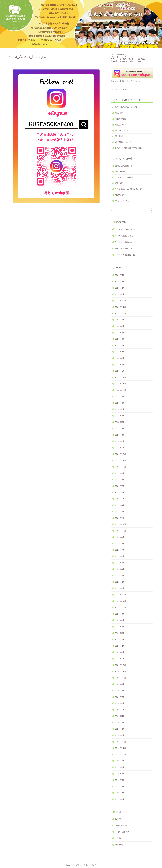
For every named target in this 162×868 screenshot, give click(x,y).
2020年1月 (120, 735)
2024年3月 (120, 435)
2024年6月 (120, 416)
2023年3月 (120, 512)
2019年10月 (121, 754)
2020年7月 (120, 697)
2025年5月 (120, 345)
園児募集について (123, 142)
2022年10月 (121, 531)
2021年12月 (121, 595)
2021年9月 (120, 614)
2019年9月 (120, 761)
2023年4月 (120, 505)
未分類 (118, 838)
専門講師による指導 (124, 177)
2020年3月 (120, 723)
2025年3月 (120, 358)
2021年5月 (120, 639)
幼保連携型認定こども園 (126, 107)
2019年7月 (120, 774)
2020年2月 (120, 729)
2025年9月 (120, 320)
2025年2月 (120, 365)
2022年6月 (120, 556)
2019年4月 (120, 793)
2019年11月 (121, 748)
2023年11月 (121, 460)
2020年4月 (120, 716)
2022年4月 (120, 569)
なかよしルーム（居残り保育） (129, 189)
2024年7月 (120, 409)
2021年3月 (120, 652)
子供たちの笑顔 (122, 832)
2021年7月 (120, 627)
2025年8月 (120, 326)
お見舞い (119, 819)
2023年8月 (120, 480)
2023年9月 (120, 473)
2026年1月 (120, 294)
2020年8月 (120, 691)
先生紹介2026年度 (123, 130)
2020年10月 (121, 678)
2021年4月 (120, 646)
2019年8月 (120, 767)
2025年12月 (121, 301)
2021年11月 (121, 601)
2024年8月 (120, 403)
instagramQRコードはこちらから (126, 81)
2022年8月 (120, 543)
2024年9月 (120, 397)
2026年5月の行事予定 (124, 236)
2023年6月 (120, 492)
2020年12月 (121, 665)
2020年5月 (120, 710)
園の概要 (119, 113)
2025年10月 (121, 313)
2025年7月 (120, 333)
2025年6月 (120, 339)
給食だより (120, 195)
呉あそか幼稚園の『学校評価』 (129, 148)
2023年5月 (120, 499)
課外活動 (119, 183)
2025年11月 (121, 307)
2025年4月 (120, 352)
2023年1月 (120, 518)
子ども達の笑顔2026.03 (125, 242)
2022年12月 (121, 524)
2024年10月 (121, 390)
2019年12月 (121, 742)
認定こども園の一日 (124, 166)
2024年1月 (120, 448)
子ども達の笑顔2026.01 (125, 255)
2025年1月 (120, 371)
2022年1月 (120, 588)
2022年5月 (120, 563)
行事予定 (119, 845)
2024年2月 (120, 441)
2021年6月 (120, 633)
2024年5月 (120, 422)
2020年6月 (120, 703)
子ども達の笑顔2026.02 (125, 249)
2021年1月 (120, 659)
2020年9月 (120, 684)
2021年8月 (120, 620)
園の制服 (119, 136)
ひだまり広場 (121, 825)
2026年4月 (120, 275)
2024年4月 (120, 429)
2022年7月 (120, 550)
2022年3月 (120, 575)
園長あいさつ (121, 125)
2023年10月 (121, 467)
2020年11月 (121, 671)
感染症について (122, 201)
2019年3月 (120, 799)
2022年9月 (120, 537)
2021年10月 (121, 607)
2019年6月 (120, 780)
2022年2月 (120, 582)
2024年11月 (121, 384)
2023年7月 (120, 486)
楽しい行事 (120, 172)
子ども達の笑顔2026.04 (125, 229)
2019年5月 (120, 786)
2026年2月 (120, 288)
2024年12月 (121, 377)
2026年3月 (120, 281)
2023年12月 (121, 454)
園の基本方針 (121, 119)
